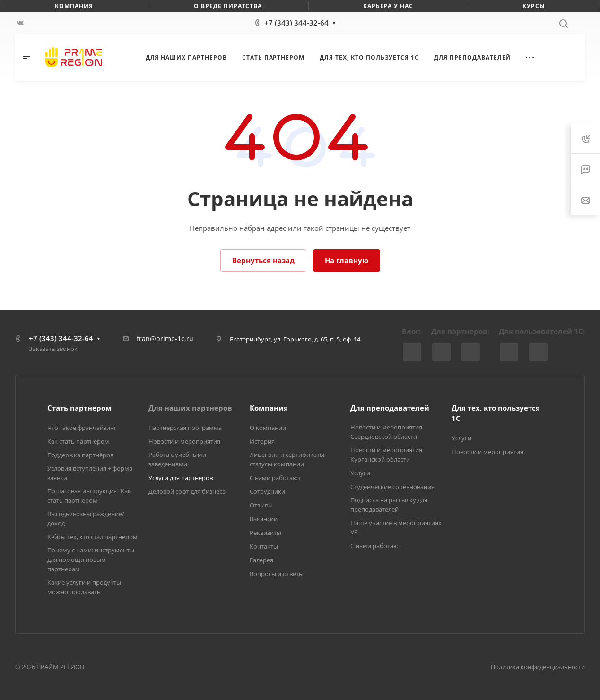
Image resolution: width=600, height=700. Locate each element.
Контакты (264, 546)
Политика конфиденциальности (538, 667)
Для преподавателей (390, 408)
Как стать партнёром (78, 441)
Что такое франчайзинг (82, 428)
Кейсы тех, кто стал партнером (92, 537)
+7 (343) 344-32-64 (296, 23)
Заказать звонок (53, 349)
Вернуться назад (263, 260)
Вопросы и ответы (277, 574)
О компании (268, 428)
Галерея (261, 560)
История (262, 441)
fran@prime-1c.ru (165, 338)
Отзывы (261, 505)
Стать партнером (79, 408)
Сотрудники (267, 491)
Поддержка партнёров (80, 455)
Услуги (360, 473)
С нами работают (275, 478)
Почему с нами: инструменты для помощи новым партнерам (91, 560)
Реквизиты (265, 533)
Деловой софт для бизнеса (187, 491)
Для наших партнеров (190, 408)
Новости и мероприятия (184, 441)
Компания (269, 408)
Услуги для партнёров (181, 478)
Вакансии (264, 519)
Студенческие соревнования (392, 487)
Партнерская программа (185, 428)
